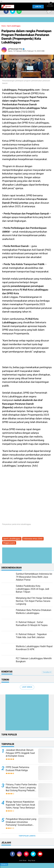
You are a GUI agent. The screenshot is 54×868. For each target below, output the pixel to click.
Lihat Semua (27, 687)
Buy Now (32, 861)
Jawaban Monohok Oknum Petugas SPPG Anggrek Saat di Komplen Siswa (20, 753)
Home (4, 26)
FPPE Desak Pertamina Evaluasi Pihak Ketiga (17, 769)
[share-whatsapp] (19, 11)
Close (4, 864)
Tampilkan (47, 672)
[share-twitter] (13, 11)
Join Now (23, 861)
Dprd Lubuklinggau (14, 26)
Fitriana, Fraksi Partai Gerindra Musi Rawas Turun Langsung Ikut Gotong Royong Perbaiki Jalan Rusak (21, 788)
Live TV (37, 7)
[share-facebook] (6, 11)
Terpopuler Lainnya (27, 836)
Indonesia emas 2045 (33, 539)
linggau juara (9, 543)
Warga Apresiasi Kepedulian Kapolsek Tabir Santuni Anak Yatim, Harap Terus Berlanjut (20, 805)
